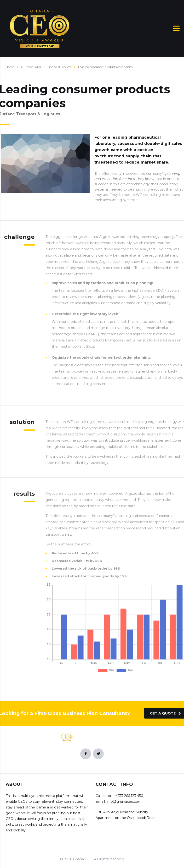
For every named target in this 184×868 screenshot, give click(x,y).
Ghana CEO (83, 859)
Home (10, 67)
